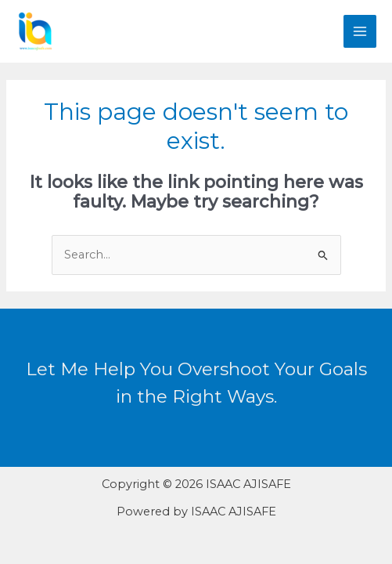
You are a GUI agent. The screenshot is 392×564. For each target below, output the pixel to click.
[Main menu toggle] (360, 31)
